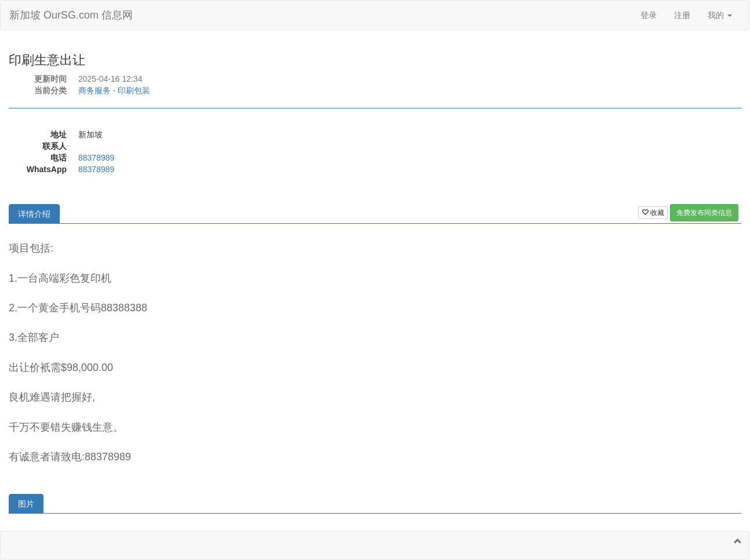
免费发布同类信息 (704, 213)
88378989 (96, 158)
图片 (26, 504)
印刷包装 (134, 90)
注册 (682, 15)
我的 (720, 15)
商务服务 (94, 90)
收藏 (653, 213)
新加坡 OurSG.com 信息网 (71, 15)
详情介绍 (34, 214)
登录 (649, 15)
